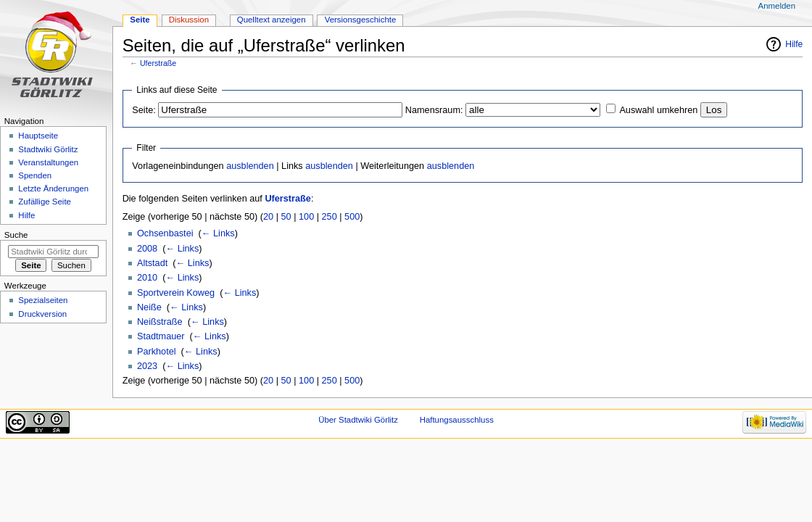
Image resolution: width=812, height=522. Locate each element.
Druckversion (42, 314)
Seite (140, 20)
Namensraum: (434, 110)
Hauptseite (38, 136)
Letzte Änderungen (53, 188)
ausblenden (250, 166)
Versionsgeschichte (361, 20)
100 (306, 217)
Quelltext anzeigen (272, 20)
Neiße (149, 307)
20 (268, 217)
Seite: (144, 110)
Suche (16, 235)
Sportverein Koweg (176, 293)
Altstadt (152, 263)
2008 (147, 249)
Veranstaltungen (48, 162)
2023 (147, 366)
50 (286, 217)
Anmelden (777, 6)
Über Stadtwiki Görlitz (358, 420)
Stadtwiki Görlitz (48, 149)
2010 (147, 278)
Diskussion (189, 20)
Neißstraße (160, 322)
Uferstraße (158, 63)
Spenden (35, 175)
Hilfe (794, 44)
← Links (218, 233)
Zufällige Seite (45, 202)
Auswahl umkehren (658, 110)
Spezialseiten (43, 300)
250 (330, 217)
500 (352, 217)
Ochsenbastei (165, 233)
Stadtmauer (161, 336)
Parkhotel (157, 352)
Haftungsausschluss (457, 420)
